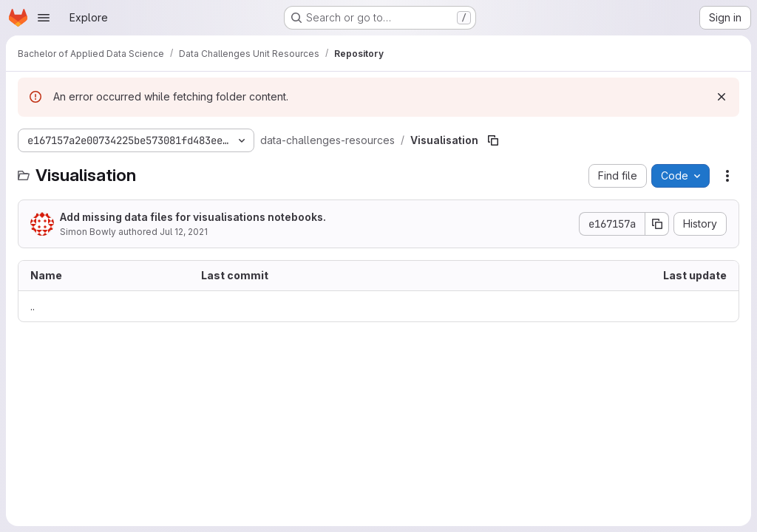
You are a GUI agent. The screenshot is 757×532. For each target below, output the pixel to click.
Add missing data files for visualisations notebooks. (193, 217)
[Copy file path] (493, 140)
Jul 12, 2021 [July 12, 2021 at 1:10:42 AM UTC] (184, 232)
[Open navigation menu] (44, 18)
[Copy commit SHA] (657, 224)
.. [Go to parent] (33, 306)
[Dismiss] (722, 97)
